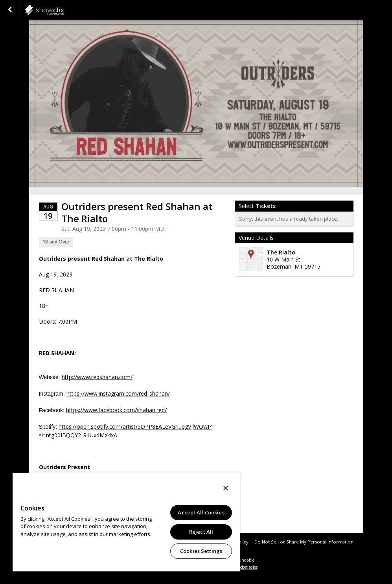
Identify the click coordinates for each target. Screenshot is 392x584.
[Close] (226, 488)
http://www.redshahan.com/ (97, 377)
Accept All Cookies (201, 512)
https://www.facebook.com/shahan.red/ (116, 410)
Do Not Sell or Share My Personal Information (304, 542)
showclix (64, 10)
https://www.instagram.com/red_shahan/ (118, 393)
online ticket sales (241, 567)
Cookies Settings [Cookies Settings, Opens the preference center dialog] (201, 551)
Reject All (201, 532)
